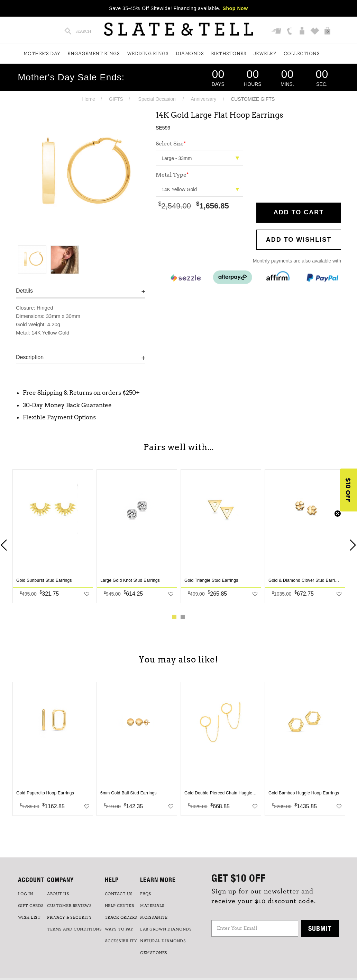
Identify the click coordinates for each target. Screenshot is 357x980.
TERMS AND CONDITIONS (74, 929)
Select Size (171, 144)
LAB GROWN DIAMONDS (166, 929)
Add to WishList (299, 240)
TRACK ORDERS (121, 917)
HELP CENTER (120, 906)
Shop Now (235, 8)
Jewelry (265, 54)
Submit (320, 928)
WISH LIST (29, 917)
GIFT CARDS (31, 906)
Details (24, 291)
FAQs (146, 894)
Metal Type (172, 175)
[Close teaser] (338, 514)
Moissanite (154, 917)
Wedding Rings (148, 54)
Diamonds (190, 54)
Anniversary (203, 99)
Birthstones (229, 54)
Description (30, 357)
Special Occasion (157, 99)
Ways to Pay (119, 929)
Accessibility (121, 941)
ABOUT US (58, 894)
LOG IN (26, 894)
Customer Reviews (69, 906)
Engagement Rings (94, 54)
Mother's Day (42, 54)
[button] (348, 490)
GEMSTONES (154, 953)
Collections (302, 54)
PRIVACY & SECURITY (69, 917)
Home (89, 99)
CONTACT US (119, 894)
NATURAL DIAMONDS (163, 941)
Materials (152, 906)
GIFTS (116, 99)
